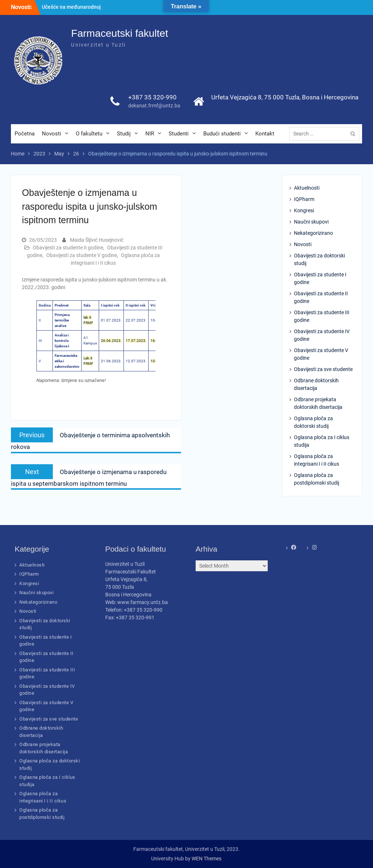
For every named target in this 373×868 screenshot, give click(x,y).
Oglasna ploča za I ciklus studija (322, 441)
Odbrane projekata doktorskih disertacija (318, 403)
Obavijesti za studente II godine (68, 248)
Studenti (179, 134)
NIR (150, 134)
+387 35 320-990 (152, 97)
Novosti (52, 134)
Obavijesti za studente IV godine (322, 335)
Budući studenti (222, 134)
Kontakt (265, 134)
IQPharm (304, 199)
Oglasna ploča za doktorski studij (313, 422)
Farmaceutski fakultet (119, 33)
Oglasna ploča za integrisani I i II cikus (317, 460)
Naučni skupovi (311, 222)
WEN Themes (207, 859)
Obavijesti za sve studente (323, 369)
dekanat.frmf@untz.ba (154, 106)
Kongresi (304, 210)
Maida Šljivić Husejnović (97, 240)
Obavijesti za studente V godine (82, 255)
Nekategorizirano (313, 233)
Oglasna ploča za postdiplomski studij (317, 479)
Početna (25, 134)
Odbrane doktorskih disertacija (316, 384)
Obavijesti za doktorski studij (319, 259)
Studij (124, 134)
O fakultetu (89, 134)
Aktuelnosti (307, 188)
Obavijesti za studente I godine (320, 278)
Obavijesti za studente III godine (322, 316)
